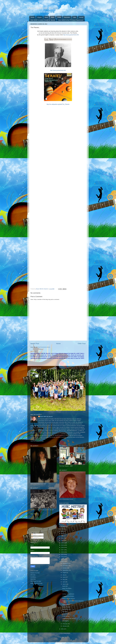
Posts (34, 534)
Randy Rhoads (66, 607)
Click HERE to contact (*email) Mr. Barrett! (43, 20)
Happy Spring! (66, 605)
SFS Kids (33, 575)
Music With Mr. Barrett (43, 8)
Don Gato (65, 612)
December (65, 563)
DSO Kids (33, 579)
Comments (35, 537)
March (64, 584)
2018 (63, 547)
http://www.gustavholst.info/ (71, 35)
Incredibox (33, 577)
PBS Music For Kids (36, 581)
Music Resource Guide (36, 583)
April (64, 582)
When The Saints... (67, 588)
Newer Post (35, 344)
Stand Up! (65, 586)
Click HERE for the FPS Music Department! (71, 20)
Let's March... (66, 621)
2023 (63, 536)
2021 (63, 540)
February (65, 624)
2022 (63, 538)
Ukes (75, 17)
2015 (63, 554)
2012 (63, 561)
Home (33, 17)
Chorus (39, 17)
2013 (63, 559)
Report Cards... (66, 614)
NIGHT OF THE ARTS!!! (69, 599)
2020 (63, 543)
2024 (63, 534)
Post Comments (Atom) (44, 347)
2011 (63, 629)
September (66, 570)
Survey (81, 17)
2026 (63, 529)
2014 (63, 557)
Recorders (67, 17)
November (65, 566)
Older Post (82, 344)
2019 (63, 545)
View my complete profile (37, 441)
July (64, 575)
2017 (63, 550)
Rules (53, 17)
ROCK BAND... (66, 616)
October (65, 568)
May (64, 579)
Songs (59, 17)
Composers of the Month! (69, 618)
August (65, 573)
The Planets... (66, 591)
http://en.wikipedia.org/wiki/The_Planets (58, 104)
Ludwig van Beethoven (68, 594)
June (64, 577)
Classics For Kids (35, 573)
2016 (63, 552)
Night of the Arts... (67, 609)
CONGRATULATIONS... (69, 596)
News (46, 17)
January (65, 626)
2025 (63, 531)
